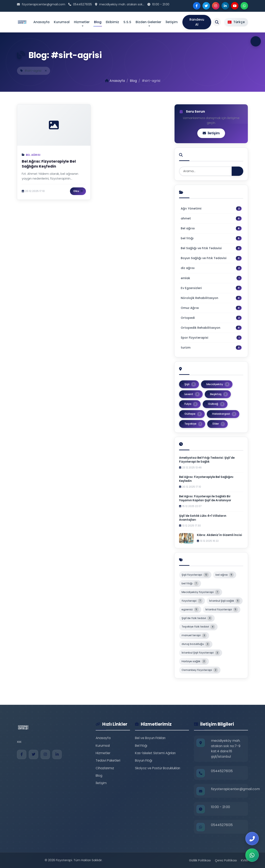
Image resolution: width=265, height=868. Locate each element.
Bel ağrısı (33, 155)
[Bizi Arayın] (252, 839)
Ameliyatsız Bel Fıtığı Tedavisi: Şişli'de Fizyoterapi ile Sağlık (207, 460)
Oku (78, 191)
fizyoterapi (192, 601)
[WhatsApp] (244, 6)
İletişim (172, 22)
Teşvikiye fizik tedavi (198, 627)
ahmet (211, 218)
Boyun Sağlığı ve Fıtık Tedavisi (211, 258)
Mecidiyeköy (217, 384)
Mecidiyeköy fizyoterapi (201, 592)
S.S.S (127, 22)
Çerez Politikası (226, 860)
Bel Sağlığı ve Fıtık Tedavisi (211, 248)
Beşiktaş (218, 394)
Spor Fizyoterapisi (211, 338)
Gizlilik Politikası (200, 860)
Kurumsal (62, 22)
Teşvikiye (192, 424)
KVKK (245, 860)
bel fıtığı (211, 238)
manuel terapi (194, 636)
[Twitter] (206, 6)
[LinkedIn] (225, 6)
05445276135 (83, 4)
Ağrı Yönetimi (211, 209)
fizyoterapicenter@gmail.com (43, 4)
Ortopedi (211, 318)
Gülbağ (215, 404)
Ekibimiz (112, 22)
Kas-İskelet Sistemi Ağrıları (155, 753)
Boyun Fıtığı (144, 760)
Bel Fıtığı (141, 746)
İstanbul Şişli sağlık (225, 601)
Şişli (189, 384)
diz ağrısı (211, 268)
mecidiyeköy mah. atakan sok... (122, 4)
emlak (211, 278)
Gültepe (192, 414)
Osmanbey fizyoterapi (200, 670)
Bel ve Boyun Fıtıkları (150, 738)
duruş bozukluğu (196, 644)
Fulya (190, 404)
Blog (98, 22)
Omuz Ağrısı (211, 308)
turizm (211, 348)
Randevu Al (197, 22)
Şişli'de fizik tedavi (197, 618)
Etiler (217, 424)
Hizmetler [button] (82, 22)
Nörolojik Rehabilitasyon (211, 298)
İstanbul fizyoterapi (222, 610)
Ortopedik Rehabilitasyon (211, 328)
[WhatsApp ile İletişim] (252, 855)
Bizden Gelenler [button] (148, 22)
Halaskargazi (223, 414)
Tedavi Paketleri (108, 760)
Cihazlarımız (105, 768)
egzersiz (190, 610)
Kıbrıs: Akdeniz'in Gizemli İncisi (219, 535)
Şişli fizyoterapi (195, 575)
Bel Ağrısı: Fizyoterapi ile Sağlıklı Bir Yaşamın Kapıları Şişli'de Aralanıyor (205, 498)
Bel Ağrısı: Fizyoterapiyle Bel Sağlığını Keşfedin (49, 164)
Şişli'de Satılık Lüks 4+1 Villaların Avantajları (203, 518)
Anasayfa (41, 22)
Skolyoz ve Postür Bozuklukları (158, 768)
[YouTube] (235, 6)
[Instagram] (216, 6)
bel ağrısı (225, 575)
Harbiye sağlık (194, 661)
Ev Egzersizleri (211, 288)
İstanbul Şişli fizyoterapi (201, 653)
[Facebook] (197, 6)
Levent (191, 394)
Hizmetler (103, 753)
